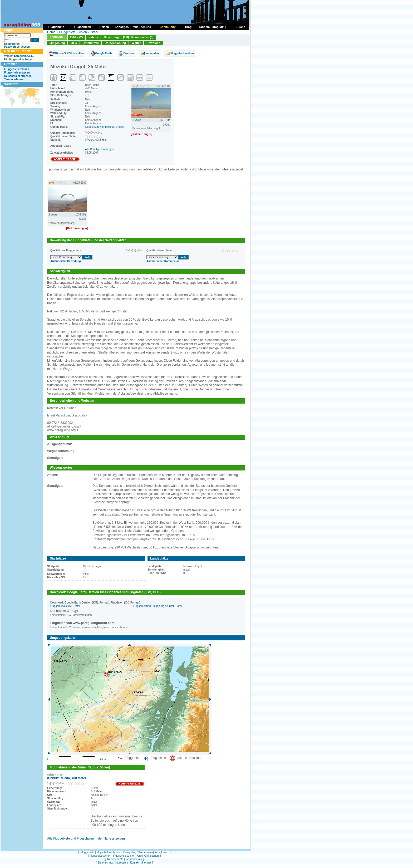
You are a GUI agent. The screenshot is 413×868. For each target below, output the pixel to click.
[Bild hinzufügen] (142, 134)
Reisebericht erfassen (18, 76)
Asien (83, 32)
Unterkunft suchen (148, 856)
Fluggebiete (67, 32)
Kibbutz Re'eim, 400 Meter (67, 778)
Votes (90, 140)
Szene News (146, 852)
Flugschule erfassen (17, 73)
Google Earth (104, 53)
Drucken (129, 53)
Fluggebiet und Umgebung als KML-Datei (157, 606)
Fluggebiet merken (182, 53)
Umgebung (57, 43)
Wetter (136, 43)
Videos (93, 37)
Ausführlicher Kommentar (163, 261)
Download (153, 43)
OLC (74, 43)
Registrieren (12, 44)
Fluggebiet (57, 37)
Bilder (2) (77, 37)
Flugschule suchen (124, 856)
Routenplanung (115, 43)
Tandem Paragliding (124, 852)
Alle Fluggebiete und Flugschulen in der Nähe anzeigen (86, 838)
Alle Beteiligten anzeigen (100, 149)
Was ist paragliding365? (19, 56)
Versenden (152, 53)
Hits (104, 140)
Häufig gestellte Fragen (19, 59)
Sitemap (146, 863)
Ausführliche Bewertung (66, 261)
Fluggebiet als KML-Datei (65, 606)
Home (51, 32)
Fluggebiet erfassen (17, 69)
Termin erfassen (14, 79)
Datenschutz (105, 863)
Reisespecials (134, 859)
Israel (94, 32)
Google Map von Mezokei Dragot (104, 127)
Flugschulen (104, 852)
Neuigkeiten (161, 852)
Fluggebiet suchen (100, 856)
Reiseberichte (115, 859)
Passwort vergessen (17, 47)
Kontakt (135, 863)
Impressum (121, 863)
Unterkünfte (91, 43)
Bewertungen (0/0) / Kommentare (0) (129, 37)
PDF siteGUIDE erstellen (68, 53)
